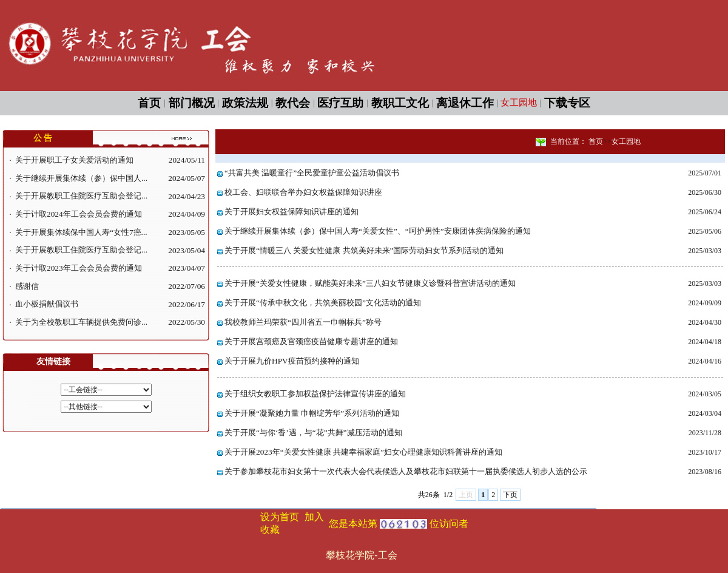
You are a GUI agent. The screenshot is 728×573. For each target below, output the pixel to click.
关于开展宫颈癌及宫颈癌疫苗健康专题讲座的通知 (311, 341)
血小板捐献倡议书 (47, 304)
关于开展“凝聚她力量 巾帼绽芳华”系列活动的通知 (312, 413)
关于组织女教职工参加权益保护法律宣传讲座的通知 (315, 394)
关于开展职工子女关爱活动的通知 (74, 160)
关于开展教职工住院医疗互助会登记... (81, 196)
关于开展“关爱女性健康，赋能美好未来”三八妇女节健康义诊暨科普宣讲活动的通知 (370, 283)
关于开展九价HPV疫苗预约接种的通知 (292, 361)
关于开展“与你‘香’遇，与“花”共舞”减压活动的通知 (313, 432)
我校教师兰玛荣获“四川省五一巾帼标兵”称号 (303, 322)
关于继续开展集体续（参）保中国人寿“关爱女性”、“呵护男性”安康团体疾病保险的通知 (378, 231)
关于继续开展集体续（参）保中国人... (81, 178)
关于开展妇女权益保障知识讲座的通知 (292, 212)
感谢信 (27, 286)
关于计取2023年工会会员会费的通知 (79, 268)
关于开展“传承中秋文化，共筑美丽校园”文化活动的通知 (323, 303)
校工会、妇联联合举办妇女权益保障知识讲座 (303, 192)
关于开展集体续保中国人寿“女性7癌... (81, 232)
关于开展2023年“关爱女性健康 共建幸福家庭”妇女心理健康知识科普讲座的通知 (363, 452)
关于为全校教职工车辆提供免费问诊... (81, 322)
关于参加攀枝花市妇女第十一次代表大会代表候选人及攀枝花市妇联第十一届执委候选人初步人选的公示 (406, 471)
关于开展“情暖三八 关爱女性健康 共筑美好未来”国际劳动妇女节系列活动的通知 (364, 250)
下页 (510, 495)
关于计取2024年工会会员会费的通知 (79, 214)
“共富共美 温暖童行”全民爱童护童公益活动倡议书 (312, 173)
